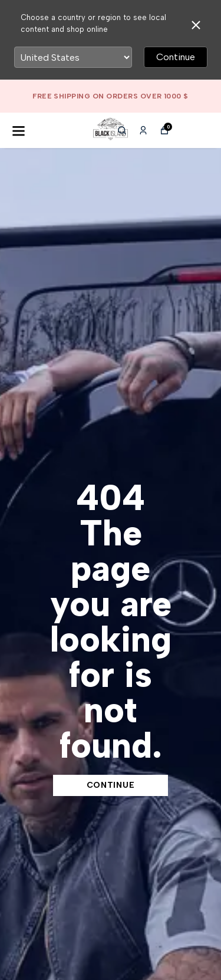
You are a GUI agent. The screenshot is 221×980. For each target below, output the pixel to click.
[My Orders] (143, 130)
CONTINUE (111, 785)
